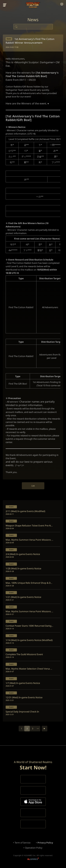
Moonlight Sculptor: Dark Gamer (33, 5)
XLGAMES (33, 859)
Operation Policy (34, 848)
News (33, 20)
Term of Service (23, 843)
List (33, 486)
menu (5, 5)
